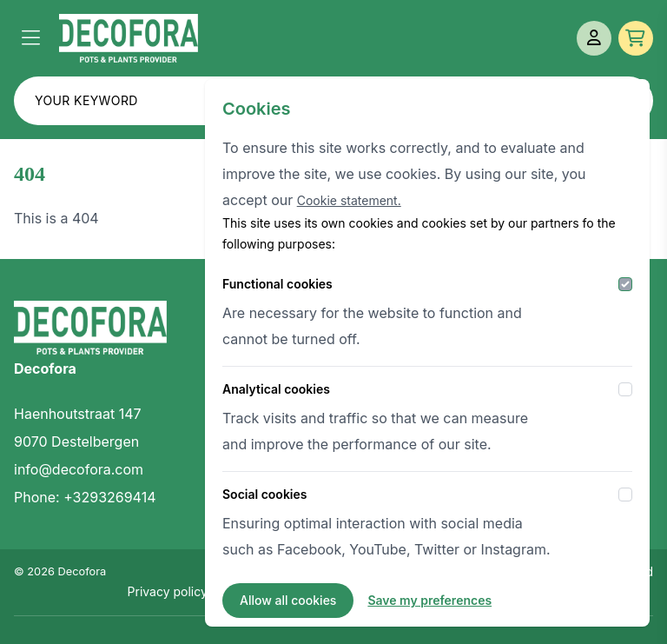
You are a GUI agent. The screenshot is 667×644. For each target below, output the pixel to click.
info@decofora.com (79, 469)
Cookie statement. (349, 200)
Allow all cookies (288, 600)
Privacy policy (168, 591)
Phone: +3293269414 (85, 497)
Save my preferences (429, 600)
